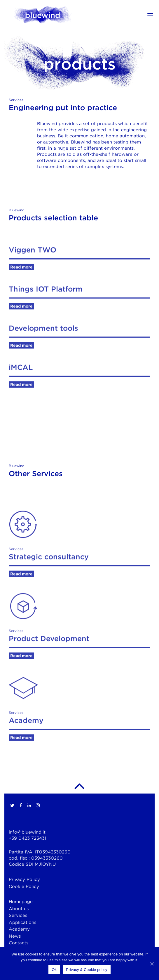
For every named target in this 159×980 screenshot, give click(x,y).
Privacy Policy (24, 879)
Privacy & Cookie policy (87, 970)
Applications (22, 922)
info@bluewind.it (27, 832)
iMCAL (21, 382)
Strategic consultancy (49, 592)
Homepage (21, 902)
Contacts (19, 943)
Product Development (49, 674)
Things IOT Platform (46, 304)
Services (18, 915)
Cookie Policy (24, 886)
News (15, 936)
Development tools (43, 343)
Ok (54, 970)
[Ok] (152, 964)
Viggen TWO (33, 265)
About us (19, 909)
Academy (26, 756)
